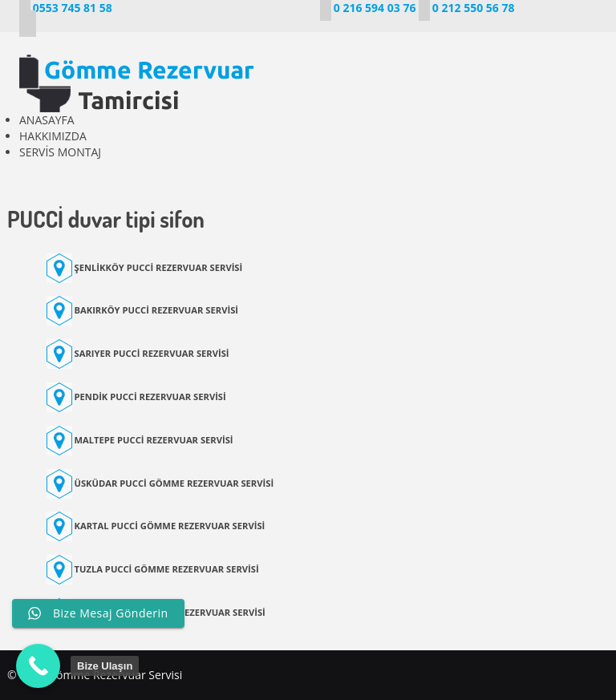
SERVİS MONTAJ (60, 152)
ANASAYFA (47, 120)
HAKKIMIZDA (53, 136)
